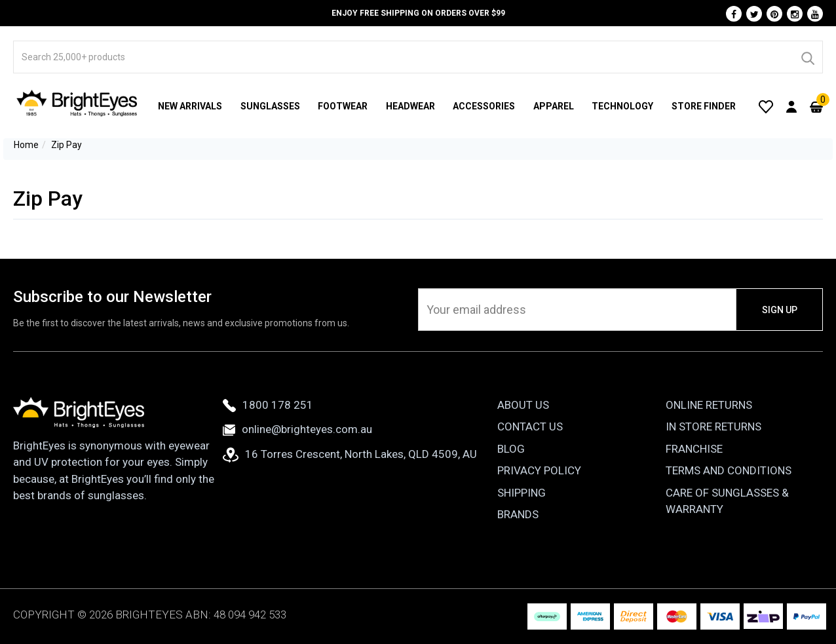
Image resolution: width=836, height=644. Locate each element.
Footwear (343, 106)
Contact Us (530, 426)
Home (26, 145)
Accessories (484, 106)
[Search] (807, 57)
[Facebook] (734, 14)
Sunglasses (270, 106)
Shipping (522, 493)
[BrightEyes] (77, 103)
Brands (518, 514)
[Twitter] (754, 14)
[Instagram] (795, 14)
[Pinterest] (774, 14)
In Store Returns (713, 426)
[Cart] (816, 106)
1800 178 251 (268, 405)
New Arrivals (190, 106)
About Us (523, 405)
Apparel (554, 106)
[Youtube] (815, 14)
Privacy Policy (539, 470)
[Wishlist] (766, 106)
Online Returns (709, 405)
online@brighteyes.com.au (297, 429)
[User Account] (791, 106)
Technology (622, 106)
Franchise (694, 449)
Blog (511, 449)
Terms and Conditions (729, 470)
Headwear (410, 106)
